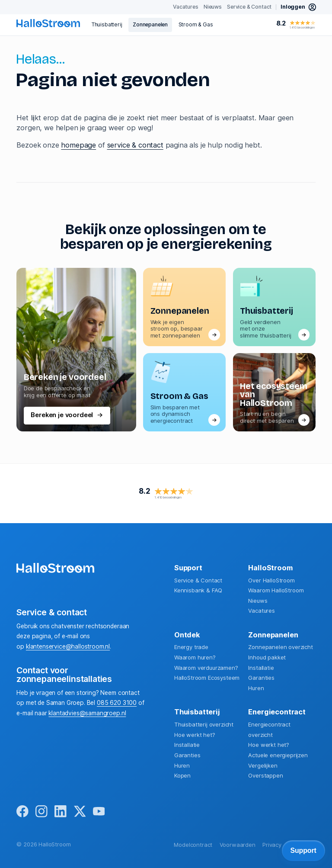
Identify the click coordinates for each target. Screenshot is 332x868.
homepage (78, 145)
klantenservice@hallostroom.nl (68, 646)
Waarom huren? (195, 657)
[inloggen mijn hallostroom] (299, 7)
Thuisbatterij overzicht (204, 724)
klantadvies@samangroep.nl (87, 713)
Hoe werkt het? (195, 735)
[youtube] (99, 812)
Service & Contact (198, 580)
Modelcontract (193, 845)
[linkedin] (61, 812)
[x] (80, 812)
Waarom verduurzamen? (206, 668)
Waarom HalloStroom (276, 590)
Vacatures (262, 611)
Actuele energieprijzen (278, 755)
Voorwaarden (238, 845)
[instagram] (41, 812)
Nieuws (258, 601)
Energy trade (191, 647)
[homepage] (48, 23)
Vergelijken (263, 765)
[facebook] (22, 812)
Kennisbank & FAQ (198, 590)
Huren (256, 688)
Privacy (272, 845)
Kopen (182, 775)
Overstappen (265, 775)
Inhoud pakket (267, 657)
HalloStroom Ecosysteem (207, 678)
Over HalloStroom (271, 580)
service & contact (135, 145)
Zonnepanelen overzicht (280, 647)
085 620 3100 (117, 703)
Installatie (261, 668)
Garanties (261, 678)
